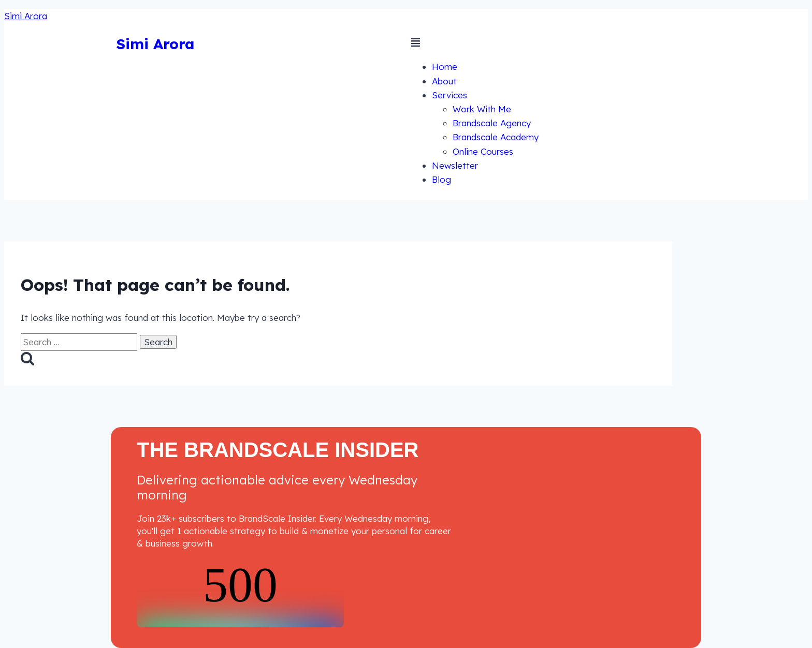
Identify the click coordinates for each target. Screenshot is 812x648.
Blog (441, 179)
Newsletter (455, 165)
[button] (554, 44)
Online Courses (483, 151)
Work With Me (482, 109)
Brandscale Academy (496, 137)
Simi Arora (26, 16)
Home (445, 67)
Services (450, 95)
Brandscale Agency (492, 123)
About (444, 81)
